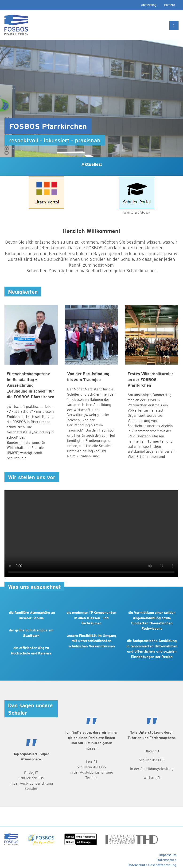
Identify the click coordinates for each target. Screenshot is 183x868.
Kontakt (170, 5)
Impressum (168, 855)
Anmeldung (149, 5)
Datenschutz (166, 860)
